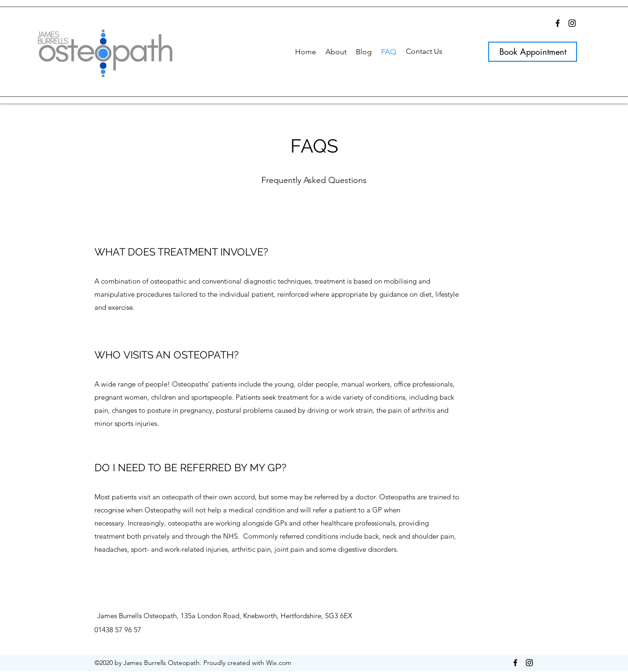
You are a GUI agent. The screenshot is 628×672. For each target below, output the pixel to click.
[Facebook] (558, 23)
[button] (336, 52)
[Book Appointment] (533, 52)
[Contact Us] (424, 51)
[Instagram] (572, 23)
